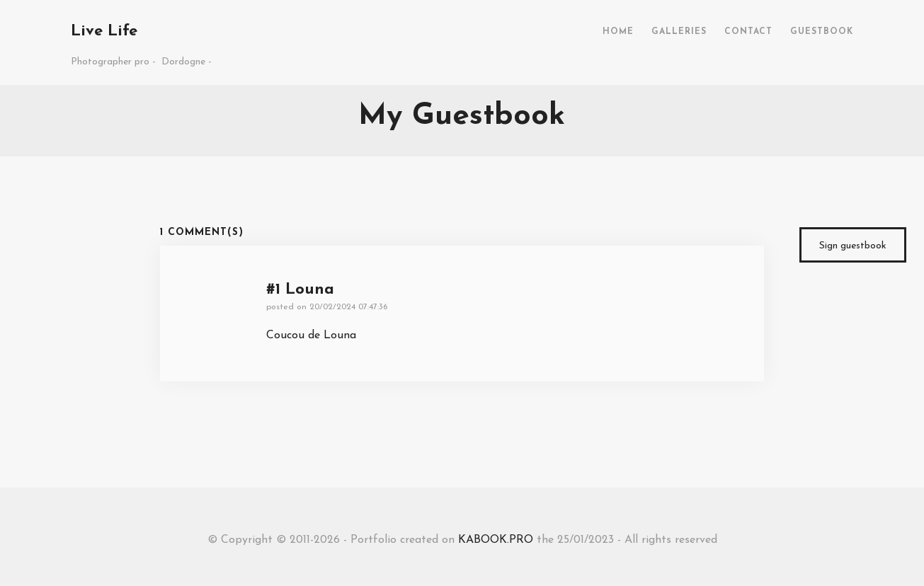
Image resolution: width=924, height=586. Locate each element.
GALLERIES (679, 32)
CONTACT (748, 32)
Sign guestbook (853, 246)
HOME (618, 32)
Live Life (104, 31)
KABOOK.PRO (496, 540)
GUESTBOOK (822, 32)
